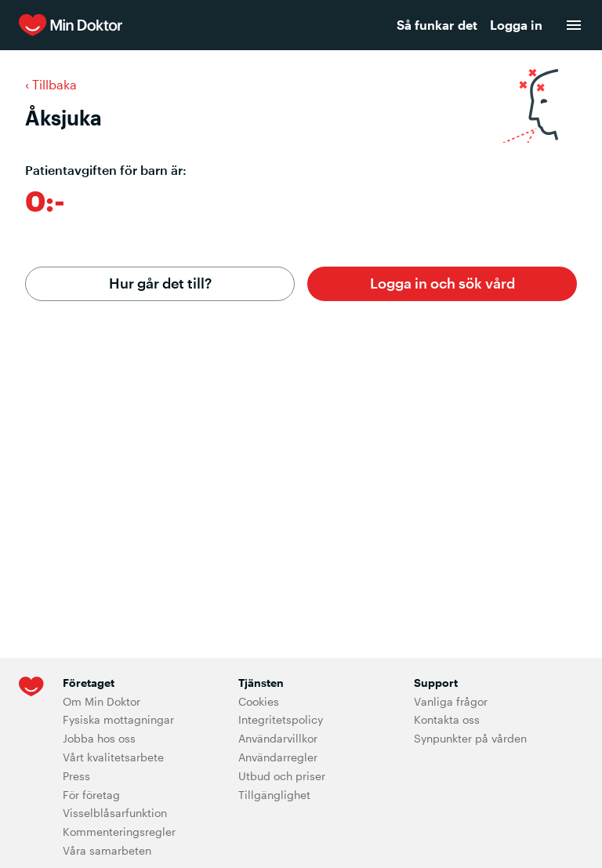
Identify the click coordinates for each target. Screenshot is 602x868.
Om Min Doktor (102, 701)
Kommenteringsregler (119, 832)
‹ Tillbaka (51, 84)
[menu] (574, 25)
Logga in (516, 25)
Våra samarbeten (107, 850)
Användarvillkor (278, 738)
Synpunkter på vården (470, 738)
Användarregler (278, 757)
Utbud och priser (282, 776)
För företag (91, 795)
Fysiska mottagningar (118, 719)
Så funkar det (437, 25)
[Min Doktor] (165, 25)
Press (76, 776)
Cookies (259, 701)
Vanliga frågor (451, 701)
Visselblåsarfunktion (115, 813)
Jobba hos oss (99, 738)
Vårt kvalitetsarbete (113, 757)
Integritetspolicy (281, 719)
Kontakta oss (447, 719)
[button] (442, 284)
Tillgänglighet (274, 795)
